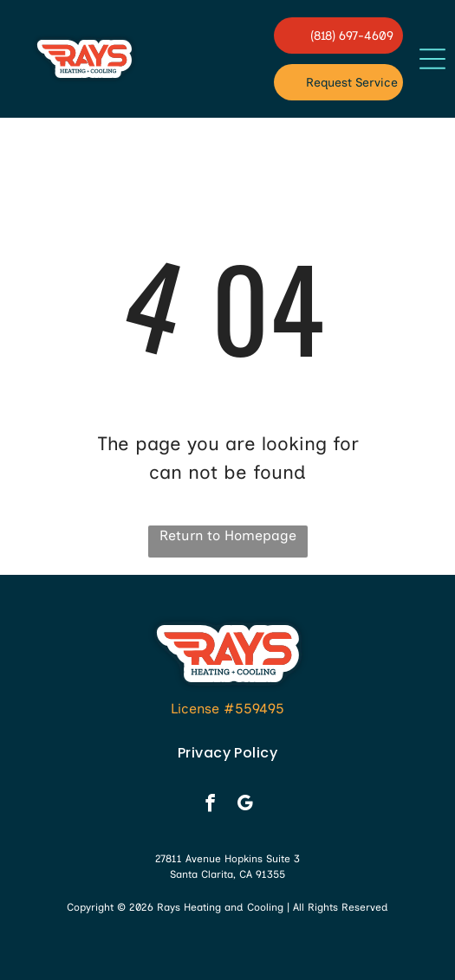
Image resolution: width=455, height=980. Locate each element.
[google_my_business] (245, 805)
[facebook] (210, 805)
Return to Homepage (228, 535)
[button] (432, 59)
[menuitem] (227, 753)
